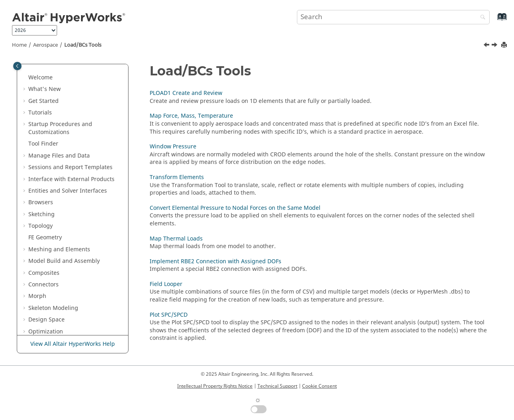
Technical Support (277, 386)
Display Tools (51, 330)
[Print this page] (505, 45)
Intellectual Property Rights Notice (215, 386)
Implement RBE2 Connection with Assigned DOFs (78, 267)
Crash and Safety (51, 119)
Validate (39, 72)
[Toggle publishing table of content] (17, 66)
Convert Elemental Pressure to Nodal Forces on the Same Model (80, 232)
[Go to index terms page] (493, 21)
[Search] (481, 18)
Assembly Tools (54, 154)
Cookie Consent (319, 386)
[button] (25, 72)
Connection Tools (57, 306)
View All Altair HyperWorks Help (73, 344)
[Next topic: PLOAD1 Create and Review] (495, 46)
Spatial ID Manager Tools (68, 318)
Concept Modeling (53, 107)
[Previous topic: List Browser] (487, 46)
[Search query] (393, 17)
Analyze (39, 84)
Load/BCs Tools (83, 45)
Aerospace (45, 45)
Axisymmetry (45, 95)
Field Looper (56, 283)
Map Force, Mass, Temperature (81, 189)
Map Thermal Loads (66, 251)
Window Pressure (63, 201)
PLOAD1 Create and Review (76, 177)
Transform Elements (67, 212)
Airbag (37, 130)
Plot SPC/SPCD (58, 295)
